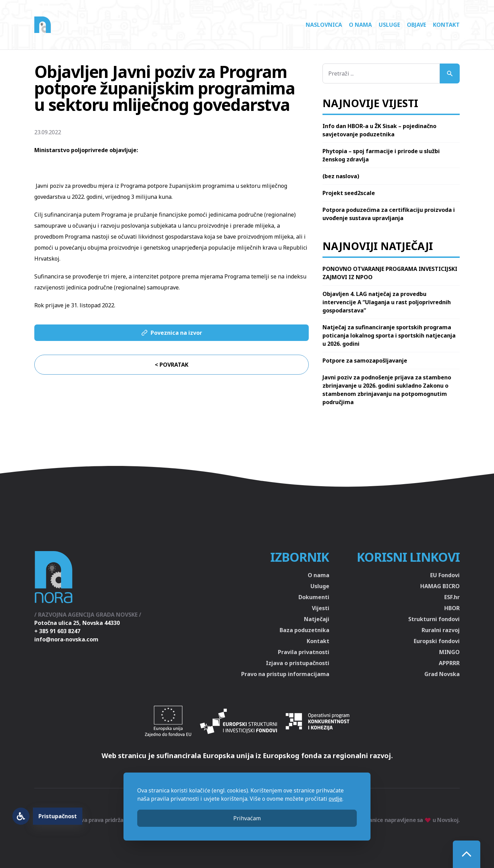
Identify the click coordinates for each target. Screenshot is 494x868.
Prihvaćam (247, 818)
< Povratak (172, 365)
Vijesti (321, 608)
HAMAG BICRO (440, 586)
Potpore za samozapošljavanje (365, 361)
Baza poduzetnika (304, 630)
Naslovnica (324, 25)
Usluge (389, 25)
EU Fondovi (445, 575)
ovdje (336, 799)
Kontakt (446, 25)
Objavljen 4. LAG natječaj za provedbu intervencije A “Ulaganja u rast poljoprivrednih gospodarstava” (387, 302)
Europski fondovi (437, 641)
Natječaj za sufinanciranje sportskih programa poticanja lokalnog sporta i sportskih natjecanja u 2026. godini (389, 335)
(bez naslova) (341, 176)
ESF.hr (452, 597)
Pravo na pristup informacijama (285, 674)
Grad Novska (442, 674)
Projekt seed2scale (349, 193)
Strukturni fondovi (434, 619)
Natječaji (317, 619)
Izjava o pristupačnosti (298, 663)
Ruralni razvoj (441, 630)
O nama (360, 25)
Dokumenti (314, 597)
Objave (416, 25)
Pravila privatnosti (304, 652)
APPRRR (449, 663)
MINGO (449, 652)
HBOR (452, 608)
